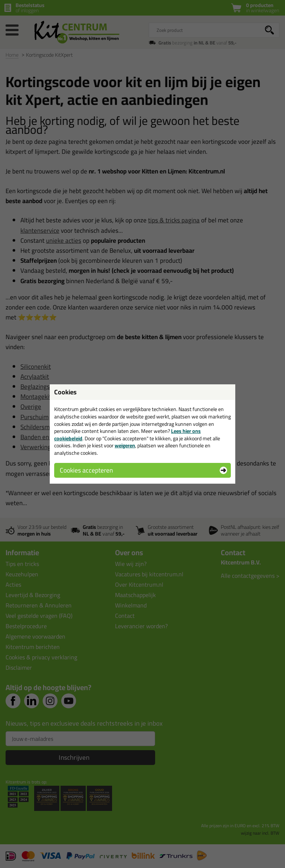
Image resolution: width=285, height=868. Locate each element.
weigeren (125, 445)
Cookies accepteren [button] (86, 470)
